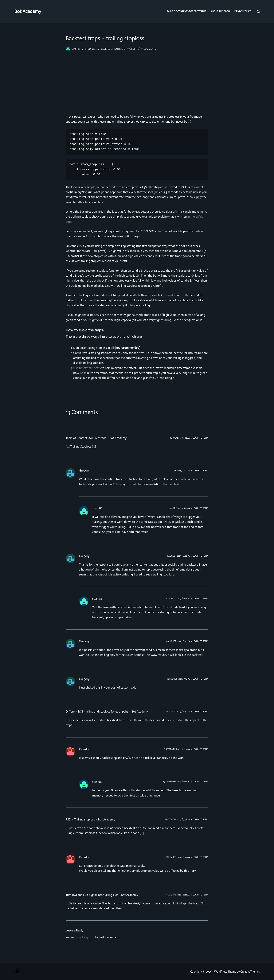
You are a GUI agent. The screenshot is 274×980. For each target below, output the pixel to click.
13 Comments (149, 49)
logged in (88, 937)
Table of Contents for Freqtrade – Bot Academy (96, 438)
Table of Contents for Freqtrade (187, 11)
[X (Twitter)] (18, 972)
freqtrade (119, 49)
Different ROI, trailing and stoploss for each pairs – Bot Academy (107, 711)
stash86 (97, 508)
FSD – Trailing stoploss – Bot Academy (90, 819)
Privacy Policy (243, 11)
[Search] (258, 12)
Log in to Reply (201, 438)
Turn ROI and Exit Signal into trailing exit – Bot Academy (102, 895)
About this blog (220, 11)
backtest (106, 49)
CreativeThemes (250, 972)
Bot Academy (28, 11)
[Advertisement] (137, 80)
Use (87, 368)
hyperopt (131, 49)
